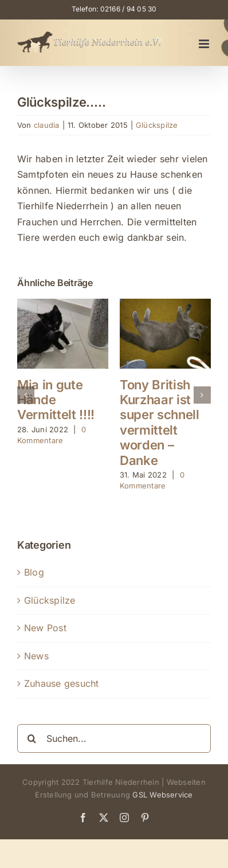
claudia (47, 125)
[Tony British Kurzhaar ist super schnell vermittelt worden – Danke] (165, 304)
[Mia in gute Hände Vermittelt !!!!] (63, 304)
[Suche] (32, 738)
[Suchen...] (114, 738)
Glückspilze (157, 125)
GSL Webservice (162, 795)
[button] (26, 395)
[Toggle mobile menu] (205, 44)
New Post (45, 628)
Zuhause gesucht (62, 683)
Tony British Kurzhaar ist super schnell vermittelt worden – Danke (160, 423)
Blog (34, 572)
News (36, 656)
